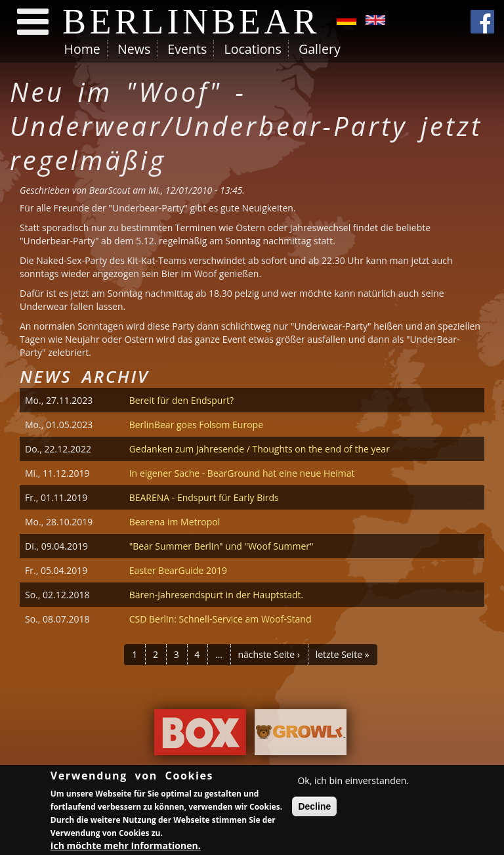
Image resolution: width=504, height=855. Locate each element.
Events (187, 49)
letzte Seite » (343, 654)
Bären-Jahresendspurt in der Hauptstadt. (217, 595)
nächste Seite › (269, 654)
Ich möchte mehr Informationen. (126, 847)
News (134, 49)
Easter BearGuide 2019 (178, 570)
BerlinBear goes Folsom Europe (196, 425)
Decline (314, 808)
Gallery (320, 49)
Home (82, 49)
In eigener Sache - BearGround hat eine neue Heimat (242, 473)
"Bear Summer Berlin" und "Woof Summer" (221, 546)
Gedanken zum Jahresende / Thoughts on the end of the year (260, 449)
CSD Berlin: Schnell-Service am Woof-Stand (220, 619)
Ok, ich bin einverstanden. (353, 782)
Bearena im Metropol (175, 522)
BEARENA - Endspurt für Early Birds (204, 497)
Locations (252, 49)
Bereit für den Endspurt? (181, 400)
